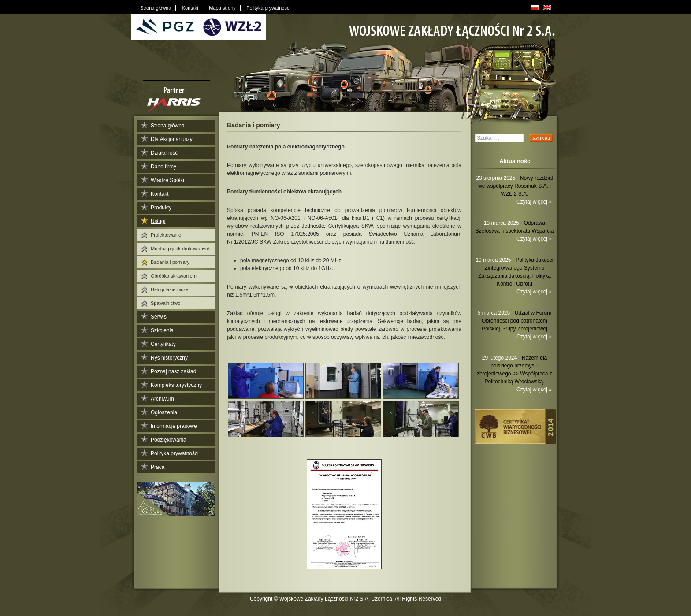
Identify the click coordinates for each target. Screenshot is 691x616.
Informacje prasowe (174, 426)
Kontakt (160, 194)
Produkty (161, 208)
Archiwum (162, 399)
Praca (158, 467)
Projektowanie (166, 235)
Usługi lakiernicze (170, 289)
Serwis (159, 317)
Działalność (164, 153)
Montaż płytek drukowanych (181, 249)
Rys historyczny (169, 358)
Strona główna (168, 126)
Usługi (158, 221)
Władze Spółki (167, 180)
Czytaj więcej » (534, 202)
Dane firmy (163, 167)
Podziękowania (169, 440)
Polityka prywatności (175, 453)
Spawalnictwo (165, 303)
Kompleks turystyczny (176, 385)
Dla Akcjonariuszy (172, 139)
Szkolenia (162, 330)
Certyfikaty (163, 344)
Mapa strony (222, 8)
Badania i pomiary (170, 262)
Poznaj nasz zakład (173, 371)
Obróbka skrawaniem (174, 276)
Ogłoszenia (164, 412)
